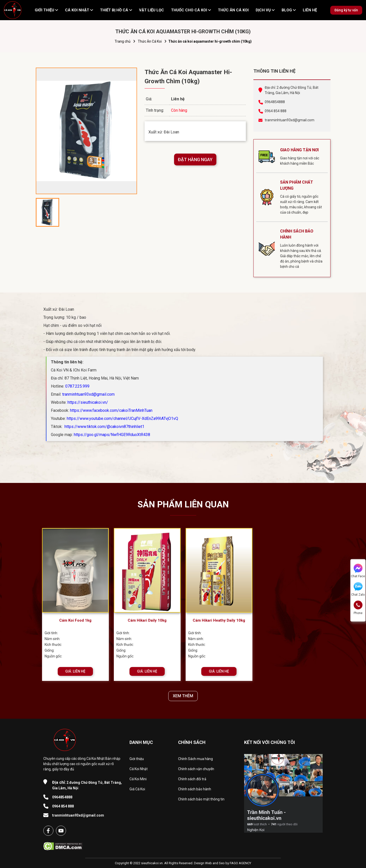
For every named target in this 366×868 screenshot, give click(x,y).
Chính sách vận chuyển (196, 769)
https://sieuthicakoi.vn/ (88, 402)
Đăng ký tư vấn (346, 10)
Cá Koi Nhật (139, 769)
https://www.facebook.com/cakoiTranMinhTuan (111, 410)
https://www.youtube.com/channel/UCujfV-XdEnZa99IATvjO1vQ (122, 418)
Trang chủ (123, 41)
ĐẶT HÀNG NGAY (195, 160)
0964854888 (275, 102)
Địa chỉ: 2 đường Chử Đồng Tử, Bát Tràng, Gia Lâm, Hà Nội (292, 90)
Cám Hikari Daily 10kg (147, 620)
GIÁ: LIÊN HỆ (75, 671)
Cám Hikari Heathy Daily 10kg (219, 620)
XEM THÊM (183, 696)
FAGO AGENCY (240, 863)
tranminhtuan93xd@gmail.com (290, 120)
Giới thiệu (137, 759)
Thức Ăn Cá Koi (150, 41)
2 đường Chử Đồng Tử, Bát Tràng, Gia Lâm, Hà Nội (87, 785)
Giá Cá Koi (137, 789)
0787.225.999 (77, 386)
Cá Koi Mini (138, 779)
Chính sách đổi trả (192, 779)
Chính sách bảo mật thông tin (201, 799)
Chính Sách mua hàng (195, 759)
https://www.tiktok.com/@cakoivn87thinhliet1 (104, 427)
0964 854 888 (276, 111)
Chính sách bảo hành (195, 789)
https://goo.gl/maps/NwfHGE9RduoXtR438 (112, 435)
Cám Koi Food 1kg (75, 620)
